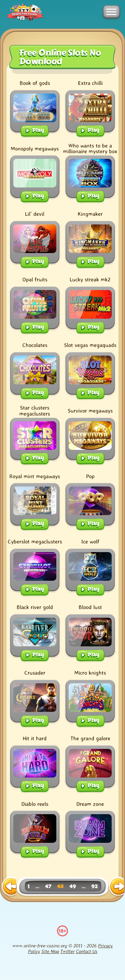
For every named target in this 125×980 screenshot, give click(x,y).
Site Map (50, 951)
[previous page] (9, 887)
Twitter (67, 951)
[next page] (116, 887)
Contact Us (87, 951)
